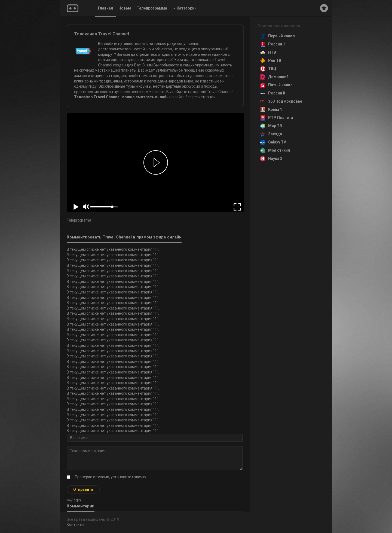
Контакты (75, 525)
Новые (125, 8)
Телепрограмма (152, 8)
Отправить (83, 489)
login (77, 500)
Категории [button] (185, 8)
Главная (105, 8)
